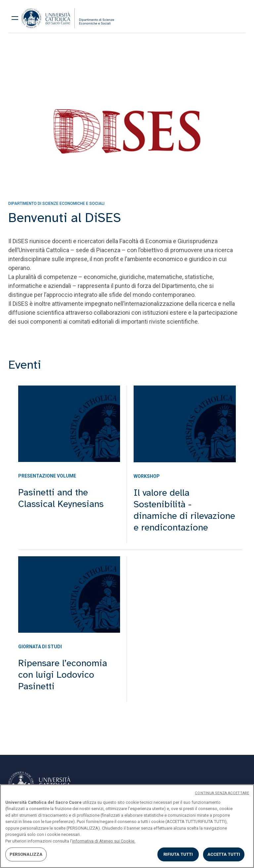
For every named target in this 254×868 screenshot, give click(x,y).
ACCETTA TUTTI (224, 854)
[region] (127, 826)
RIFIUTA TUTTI (178, 854)
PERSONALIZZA (26, 854)
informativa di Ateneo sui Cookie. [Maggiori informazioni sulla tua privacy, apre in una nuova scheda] (104, 841)
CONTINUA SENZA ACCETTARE (222, 793)
